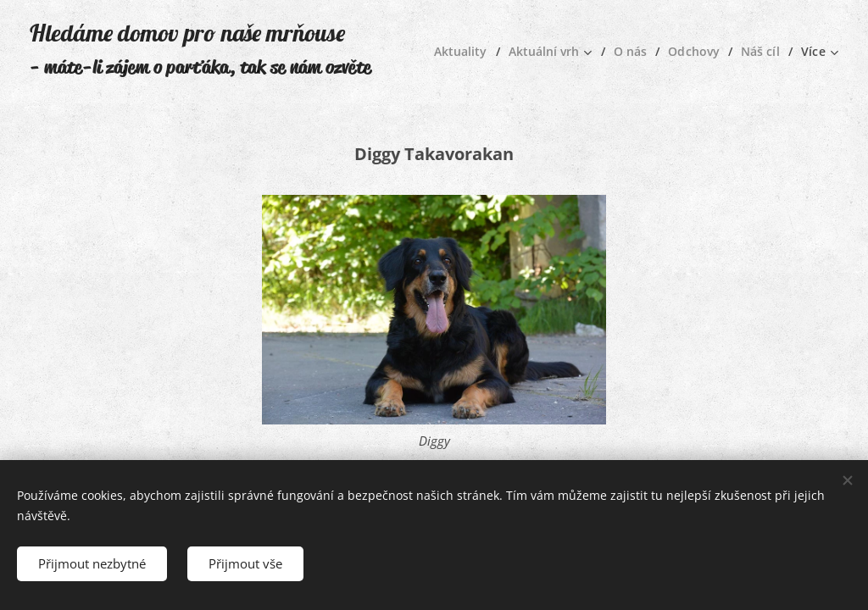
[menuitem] (458, 52)
